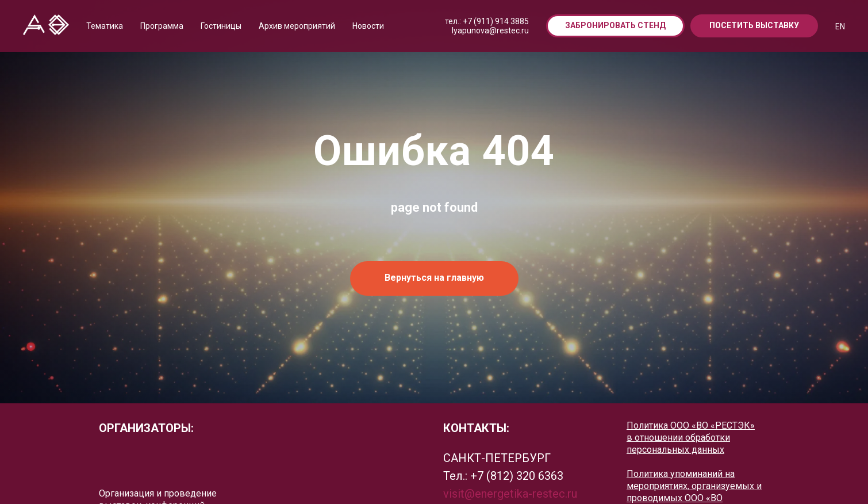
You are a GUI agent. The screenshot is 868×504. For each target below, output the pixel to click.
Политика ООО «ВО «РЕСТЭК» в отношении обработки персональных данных (691, 438)
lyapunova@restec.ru (490, 30)
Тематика (105, 26)
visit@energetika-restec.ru (510, 494)
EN (840, 26)
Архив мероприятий (297, 26)
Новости (368, 26)
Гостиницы (221, 26)
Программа (162, 26)
